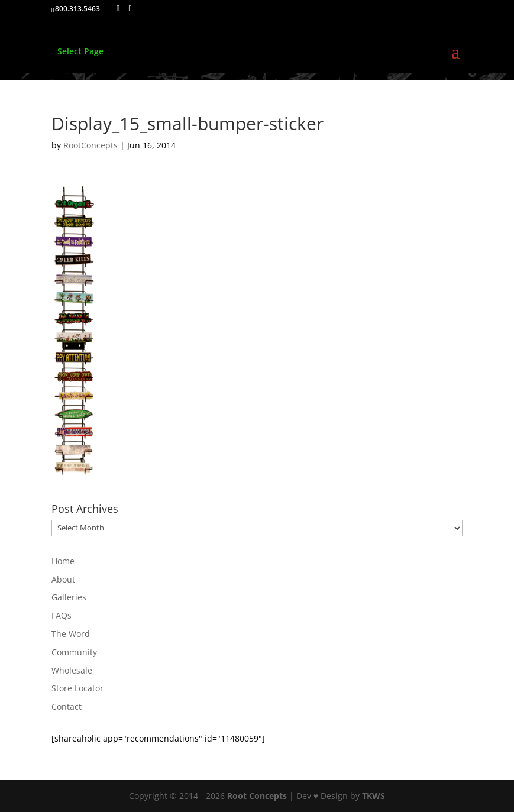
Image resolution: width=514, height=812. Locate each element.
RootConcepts (90, 145)
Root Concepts (257, 796)
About (63, 579)
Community (74, 652)
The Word (71, 634)
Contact (67, 706)
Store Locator (77, 688)
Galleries (69, 597)
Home (63, 561)
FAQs (62, 615)
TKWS (374, 796)
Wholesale (72, 670)
